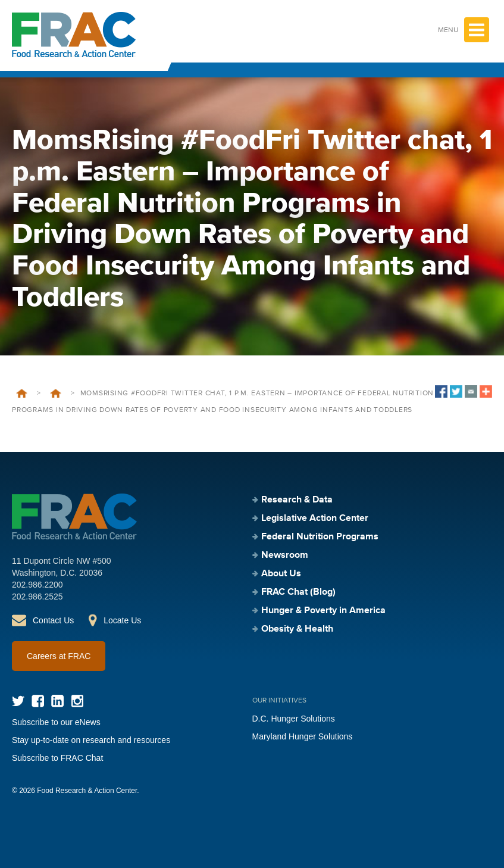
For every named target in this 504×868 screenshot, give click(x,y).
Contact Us (53, 620)
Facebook (38, 701)
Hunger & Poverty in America (323, 611)
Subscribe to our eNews (56, 722)
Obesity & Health (297, 629)
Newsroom (285, 555)
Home (22, 394)
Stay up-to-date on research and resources (91, 740)
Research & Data (297, 500)
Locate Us (122, 620)
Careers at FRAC (59, 656)
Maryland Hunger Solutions (303, 736)
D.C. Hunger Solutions (294, 719)
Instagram (77, 701)
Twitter (18, 701)
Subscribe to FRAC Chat (57, 758)
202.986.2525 (37, 597)
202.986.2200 (37, 585)
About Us (281, 574)
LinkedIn (57, 701)
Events (56, 394)
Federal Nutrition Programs (320, 537)
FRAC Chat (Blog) (298, 592)
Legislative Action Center (315, 519)
